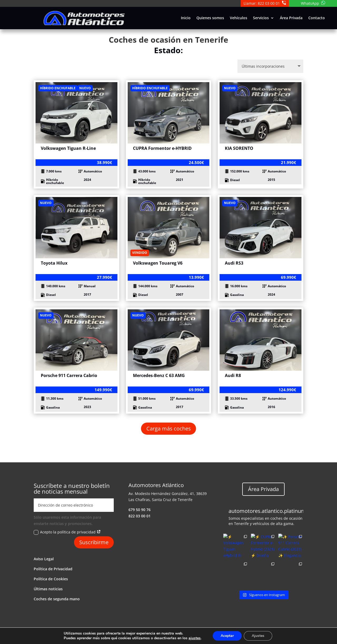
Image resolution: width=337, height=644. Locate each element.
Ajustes (258, 636)
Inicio (186, 18)
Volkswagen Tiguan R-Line (68, 148)
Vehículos (239, 18)
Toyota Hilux (54, 263)
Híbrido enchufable (58, 88)
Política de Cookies (51, 579)
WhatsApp (313, 3)
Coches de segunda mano (57, 599)
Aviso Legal (44, 559)
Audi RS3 (234, 263)
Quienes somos (210, 18)
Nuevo (85, 88)
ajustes (195, 638)
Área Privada (291, 18)
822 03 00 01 (140, 516)
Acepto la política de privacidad (67, 532)
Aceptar (227, 636)
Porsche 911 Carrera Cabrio (69, 375)
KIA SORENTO (239, 148)
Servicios (261, 18)
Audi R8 (233, 375)
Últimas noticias (48, 589)
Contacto (317, 18)
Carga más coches (169, 428)
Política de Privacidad (53, 569)
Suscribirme (94, 542)
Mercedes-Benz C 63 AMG (159, 375)
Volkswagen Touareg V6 (158, 263)
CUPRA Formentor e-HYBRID (162, 148)
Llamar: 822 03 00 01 (265, 3)
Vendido (140, 253)
